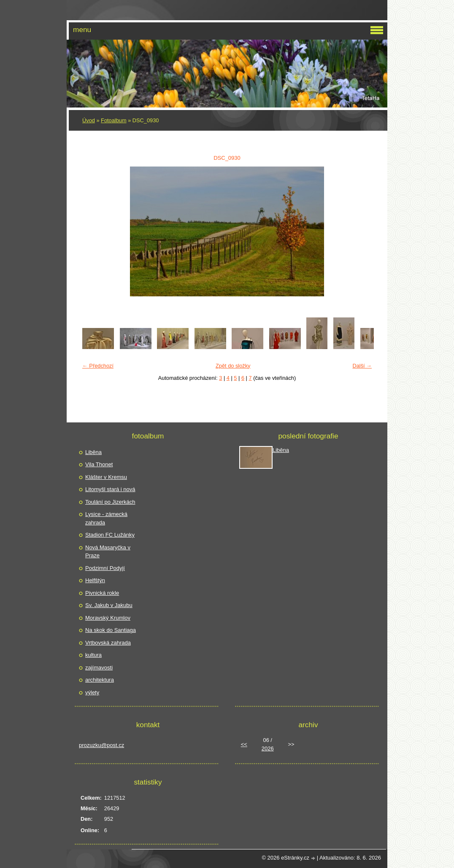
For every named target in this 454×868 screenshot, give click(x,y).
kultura (93, 655)
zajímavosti (99, 668)
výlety (92, 692)
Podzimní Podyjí (105, 568)
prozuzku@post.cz (101, 745)
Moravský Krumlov (108, 618)
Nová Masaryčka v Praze (108, 552)
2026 (268, 748)
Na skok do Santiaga (111, 630)
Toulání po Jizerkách (110, 502)
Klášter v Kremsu (106, 477)
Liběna (93, 452)
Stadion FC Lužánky (110, 535)
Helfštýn (95, 580)
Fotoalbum (113, 120)
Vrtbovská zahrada (108, 643)
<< (244, 744)
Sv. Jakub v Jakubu (109, 605)
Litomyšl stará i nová (110, 489)
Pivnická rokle (102, 593)
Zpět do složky (233, 366)
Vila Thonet (99, 464)
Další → (362, 366)
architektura (100, 680)
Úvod (89, 120)
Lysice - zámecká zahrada (106, 518)
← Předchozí (98, 366)
